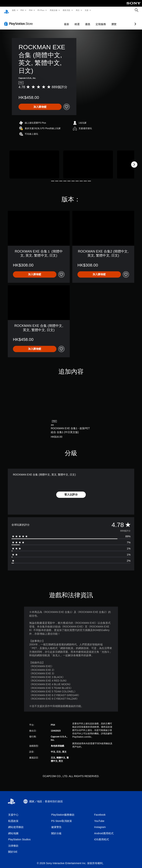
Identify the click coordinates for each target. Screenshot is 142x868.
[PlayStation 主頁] (6, 10)
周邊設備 (53, 10)
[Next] (134, 161)
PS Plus (41, 10)
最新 (47, 21)
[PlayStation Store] (19, 20)
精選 (58, 21)
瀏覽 (94, 21)
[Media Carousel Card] (34, 161)
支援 (86, 10)
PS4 (31, 10)
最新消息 (67, 10)
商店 (78, 10)
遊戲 (14, 10)
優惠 (68, 21)
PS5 (22, 10)
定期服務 (81, 21)
